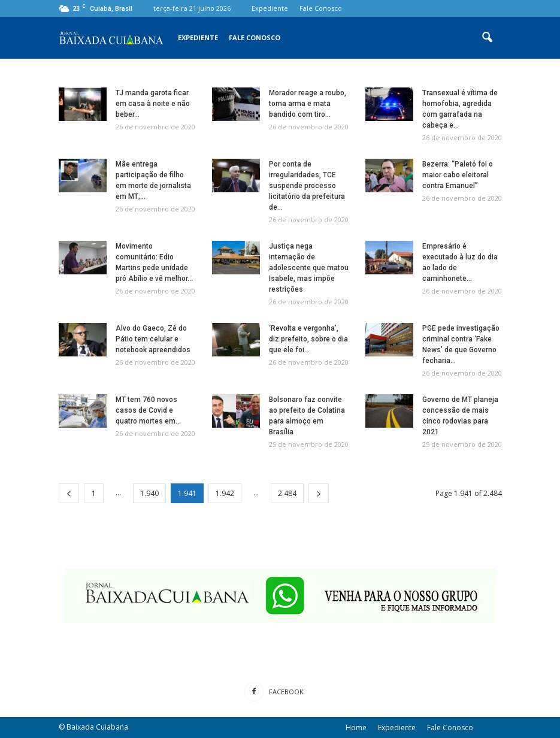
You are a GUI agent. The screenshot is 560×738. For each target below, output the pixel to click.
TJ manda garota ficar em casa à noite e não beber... (153, 104)
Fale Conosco (321, 8)
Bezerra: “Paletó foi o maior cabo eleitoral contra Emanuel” (458, 175)
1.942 (225, 493)
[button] (488, 38)
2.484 (287, 493)
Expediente (270, 8)
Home (356, 728)
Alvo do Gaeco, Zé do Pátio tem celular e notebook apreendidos (153, 339)
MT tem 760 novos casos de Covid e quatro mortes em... (148, 410)
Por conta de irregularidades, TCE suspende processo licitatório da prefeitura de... (307, 186)
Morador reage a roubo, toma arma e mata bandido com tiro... (308, 104)
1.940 (149, 493)
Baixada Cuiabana (97, 727)
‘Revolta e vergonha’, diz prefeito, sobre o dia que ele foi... (308, 339)
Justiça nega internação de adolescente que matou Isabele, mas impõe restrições (309, 268)
